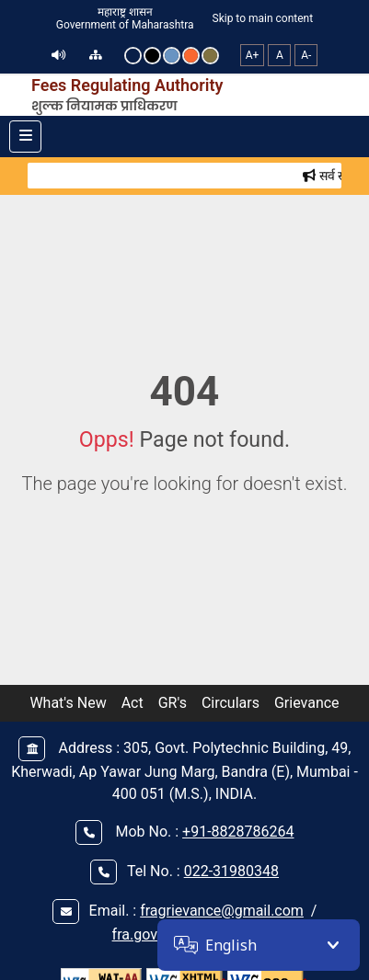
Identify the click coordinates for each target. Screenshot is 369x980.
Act (133, 703)
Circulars (231, 703)
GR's (173, 703)
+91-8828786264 (238, 832)
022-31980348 (231, 871)
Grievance (307, 703)
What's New (68, 703)
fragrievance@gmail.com (222, 911)
